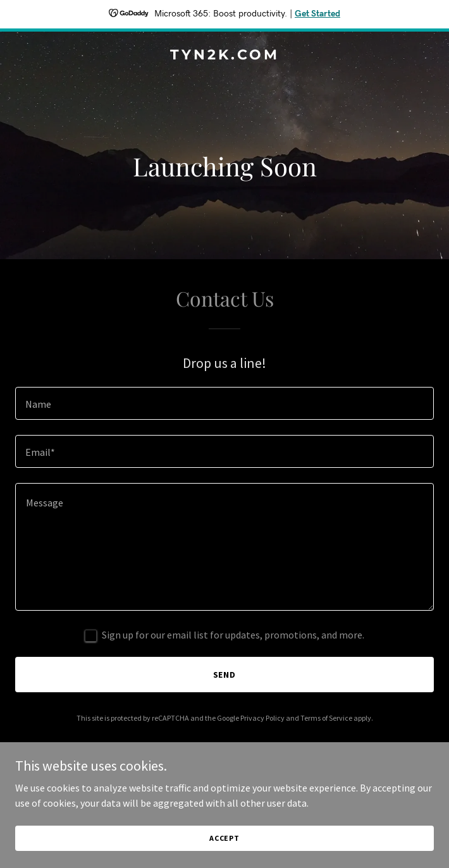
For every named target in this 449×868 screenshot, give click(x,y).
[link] (225, 56)
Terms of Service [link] (326, 718)
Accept (225, 838)
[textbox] (225, 403)
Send (225, 675)
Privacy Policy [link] (262, 718)
